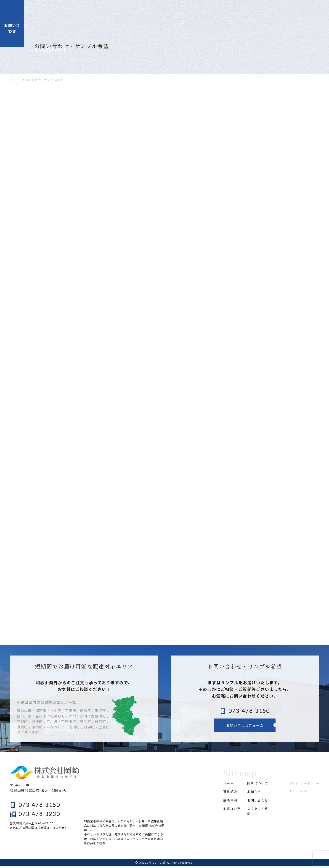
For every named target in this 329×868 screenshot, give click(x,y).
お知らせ (272, 11)
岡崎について (243, 11)
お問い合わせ (258, 803)
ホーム (136, 11)
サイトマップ (298, 793)
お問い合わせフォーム (245, 727)
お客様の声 (212, 11)
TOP (13, 82)
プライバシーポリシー (304, 785)
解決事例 (185, 11)
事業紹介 (160, 11)
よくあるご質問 (258, 815)
